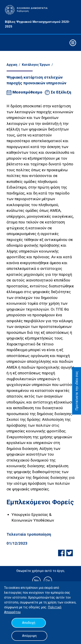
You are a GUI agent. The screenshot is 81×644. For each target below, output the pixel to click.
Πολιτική (55, 607)
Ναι (36, 580)
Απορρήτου (12, 612)
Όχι (48, 580)
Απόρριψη (29, 636)
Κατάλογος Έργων (36, 65)
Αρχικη (12, 65)
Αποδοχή (29, 623)
